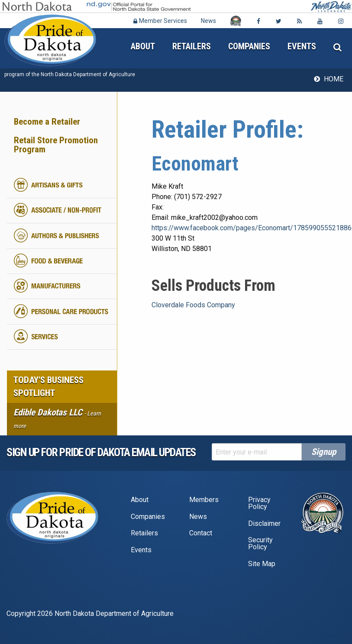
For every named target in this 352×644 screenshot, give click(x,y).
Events (302, 46)
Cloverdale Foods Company (193, 305)
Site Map (262, 564)
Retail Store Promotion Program (56, 145)
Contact (201, 533)
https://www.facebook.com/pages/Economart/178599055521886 (252, 228)
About (143, 46)
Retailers (192, 46)
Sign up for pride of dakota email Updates (101, 452)
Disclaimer (264, 523)
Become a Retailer (47, 122)
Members (204, 500)
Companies (249, 46)
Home (334, 79)
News (208, 21)
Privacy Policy (259, 503)
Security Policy (260, 543)
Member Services (160, 21)
